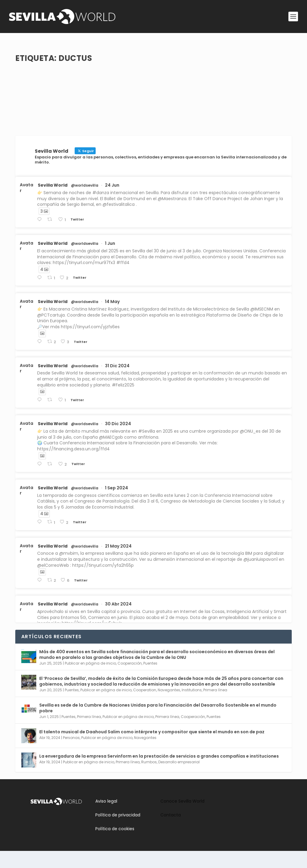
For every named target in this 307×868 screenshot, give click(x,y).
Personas (71, 755)
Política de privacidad (118, 832)
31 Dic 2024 (117, 383)
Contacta (171, 832)
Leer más (35, 107)
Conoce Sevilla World (182, 818)
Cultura (102, 76)
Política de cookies (115, 846)
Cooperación (130, 680)
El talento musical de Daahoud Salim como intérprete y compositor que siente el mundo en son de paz (152, 749)
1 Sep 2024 (116, 505)
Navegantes (169, 707)
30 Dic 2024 (118, 441)
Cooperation (145, 707)
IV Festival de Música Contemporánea (76, 66)
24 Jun (112, 202)
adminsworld (41, 76)
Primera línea (215, 707)
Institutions (192, 707)
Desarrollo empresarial (179, 779)
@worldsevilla (85, 203)
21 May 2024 (118, 563)
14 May (112, 319)
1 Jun (110, 260)
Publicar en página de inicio (90, 680)
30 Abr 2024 (118, 621)
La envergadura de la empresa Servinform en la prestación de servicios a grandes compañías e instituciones (159, 773)
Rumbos (85, 76)
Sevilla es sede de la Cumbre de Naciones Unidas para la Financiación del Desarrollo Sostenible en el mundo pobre (158, 725)
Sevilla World (53, 202)
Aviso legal (106, 818)
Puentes (150, 680)
